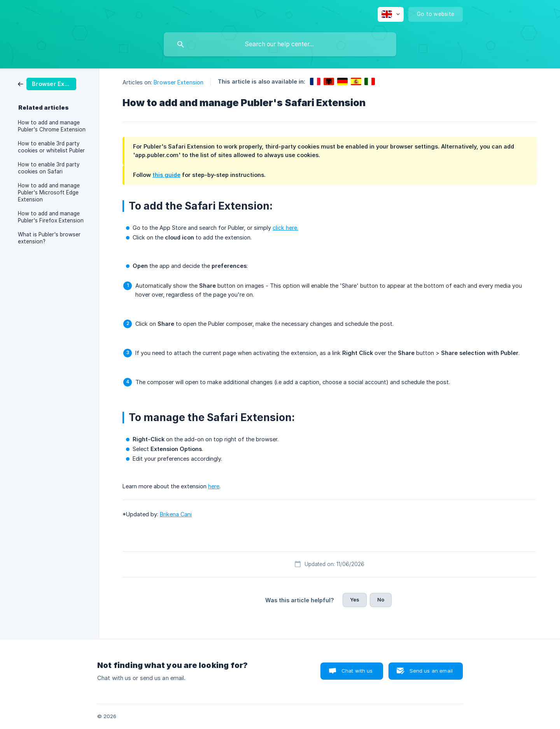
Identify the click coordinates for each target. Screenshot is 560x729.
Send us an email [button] (431, 671)
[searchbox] (280, 44)
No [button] (381, 600)
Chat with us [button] (357, 671)
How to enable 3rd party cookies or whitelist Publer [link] (51, 147)
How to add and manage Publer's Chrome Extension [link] (52, 126)
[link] (47, 83)
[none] (391, 14)
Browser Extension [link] (178, 82)
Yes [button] (355, 600)
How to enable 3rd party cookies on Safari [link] (49, 168)
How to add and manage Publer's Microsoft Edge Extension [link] (49, 192)
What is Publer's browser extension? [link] (49, 238)
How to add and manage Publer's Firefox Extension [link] (51, 217)
